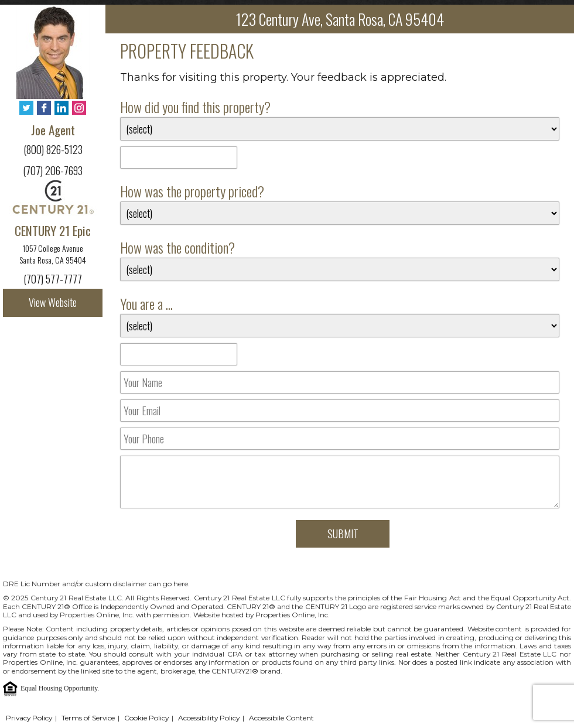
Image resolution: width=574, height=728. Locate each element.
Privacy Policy (29, 718)
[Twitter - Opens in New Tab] (26, 109)
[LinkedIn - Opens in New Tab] (61, 109)
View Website (53, 302)
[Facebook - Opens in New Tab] (44, 109)
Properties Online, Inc (40, 662)
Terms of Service (88, 718)
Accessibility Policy (209, 718)
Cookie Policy (146, 718)
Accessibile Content (281, 718)
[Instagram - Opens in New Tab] (79, 109)
